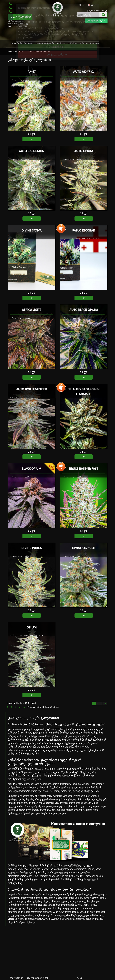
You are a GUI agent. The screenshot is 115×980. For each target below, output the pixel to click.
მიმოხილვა (61, 43)
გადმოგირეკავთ (20, 17)
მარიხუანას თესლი (15, 51)
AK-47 (32, 71)
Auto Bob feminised (31, 389)
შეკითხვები (95, 43)
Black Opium (31, 468)
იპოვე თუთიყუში (96, 21)
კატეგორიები (16, 43)
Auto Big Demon (31, 151)
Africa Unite (31, 309)
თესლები (84, 43)
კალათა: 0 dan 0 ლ (97, 10)
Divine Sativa (32, 230)
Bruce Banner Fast (83, 468)
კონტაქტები (73, 43)
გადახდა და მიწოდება (45, 43)
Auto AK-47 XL (84, 71)
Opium (31, 627)
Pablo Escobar (83, 230)
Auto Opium (84, 151)
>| (105, 704)
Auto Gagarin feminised (84, 389)
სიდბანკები (29, 43)
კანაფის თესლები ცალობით (39, 51)
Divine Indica (31, 548)
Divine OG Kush (84, 548)
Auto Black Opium (84, 309)
